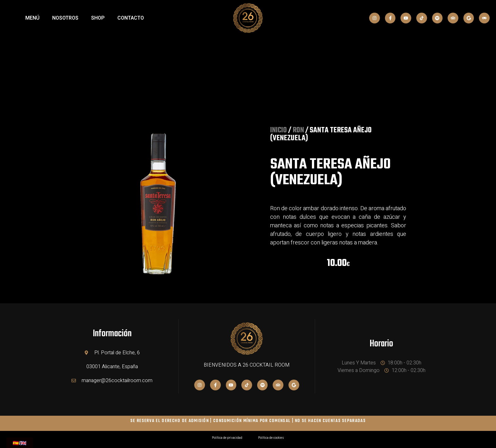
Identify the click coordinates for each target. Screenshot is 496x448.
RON (298, 130)
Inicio (279, 130)
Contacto (131, 18)
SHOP (98, 18)
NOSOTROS (65, 18)
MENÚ (32, 18)
